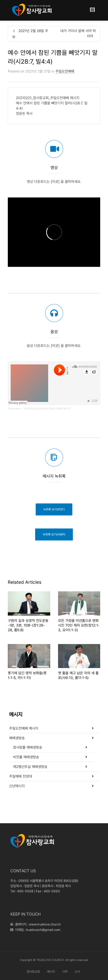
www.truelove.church (45, 924)
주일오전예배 (65, 71)
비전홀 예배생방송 (26, 757)
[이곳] (55, 203)
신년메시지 (17, 786)
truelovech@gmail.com (43, 930)
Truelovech (14, 409)
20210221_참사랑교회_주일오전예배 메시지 (47, 409)
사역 (65, 972)
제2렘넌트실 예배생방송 (30, 767)
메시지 (51, 972)
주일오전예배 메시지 (24, 728)
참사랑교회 (33, 972)
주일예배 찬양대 (21, 776)
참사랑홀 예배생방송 (28, 747)
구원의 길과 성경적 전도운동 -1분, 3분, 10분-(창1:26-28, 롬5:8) (28, 625)
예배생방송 (17, 738)
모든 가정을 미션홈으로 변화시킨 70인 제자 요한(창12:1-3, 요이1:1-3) (79, 625)
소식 (77, 972)
